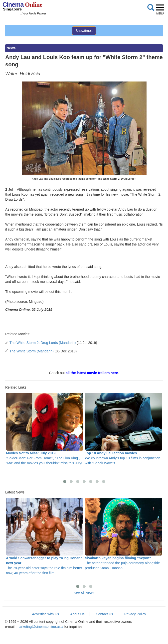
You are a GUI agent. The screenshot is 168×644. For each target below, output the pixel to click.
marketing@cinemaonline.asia (40, 627)
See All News (84, 593)
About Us (77, 614)
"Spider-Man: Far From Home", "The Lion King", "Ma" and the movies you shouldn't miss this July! (45, 429)
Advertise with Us (45, 614)
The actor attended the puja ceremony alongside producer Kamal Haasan (124, 534)
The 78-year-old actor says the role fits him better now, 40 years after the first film (45, 536)
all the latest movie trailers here (92, 373)
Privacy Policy (135, 614)
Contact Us (104, 614)
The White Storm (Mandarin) (32, 351)
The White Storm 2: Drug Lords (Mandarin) (43, 343)
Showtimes (84, 31)
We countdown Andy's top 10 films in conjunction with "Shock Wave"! (124, 429)
